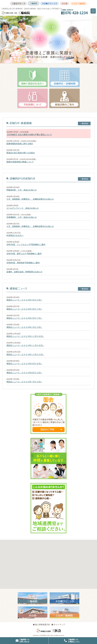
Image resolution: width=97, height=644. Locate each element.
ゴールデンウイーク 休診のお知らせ (23, 208)
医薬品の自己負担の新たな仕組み (21, 153)
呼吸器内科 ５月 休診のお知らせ (22, 190)
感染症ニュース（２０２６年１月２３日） (24, 327)
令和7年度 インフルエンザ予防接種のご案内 (26, 244)
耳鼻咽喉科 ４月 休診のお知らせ (22, 217)
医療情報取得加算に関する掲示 (20, 144)
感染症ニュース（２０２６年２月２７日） (24, 318)
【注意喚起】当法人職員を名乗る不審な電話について (29, 135)
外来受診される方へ (15, 235)
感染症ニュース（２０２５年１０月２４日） (25, 354)
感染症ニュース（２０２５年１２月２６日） (25, 336)
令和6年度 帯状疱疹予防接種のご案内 (23, 263)
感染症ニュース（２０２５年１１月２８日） (25, 345)
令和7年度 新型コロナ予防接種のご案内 (24, 254)
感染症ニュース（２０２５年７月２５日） (24, 382)
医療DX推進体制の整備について (20, 162)
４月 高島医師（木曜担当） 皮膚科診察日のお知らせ (30, 226)
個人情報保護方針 (42, 624)
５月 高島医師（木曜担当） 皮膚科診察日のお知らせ (30, 199)
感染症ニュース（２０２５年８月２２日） (24, 373)
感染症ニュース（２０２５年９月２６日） (24, 364)
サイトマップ (58, 624)
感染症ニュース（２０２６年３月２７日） (24, 309)
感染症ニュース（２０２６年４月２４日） (24, 300)
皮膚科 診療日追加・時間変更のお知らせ (24, 272)
